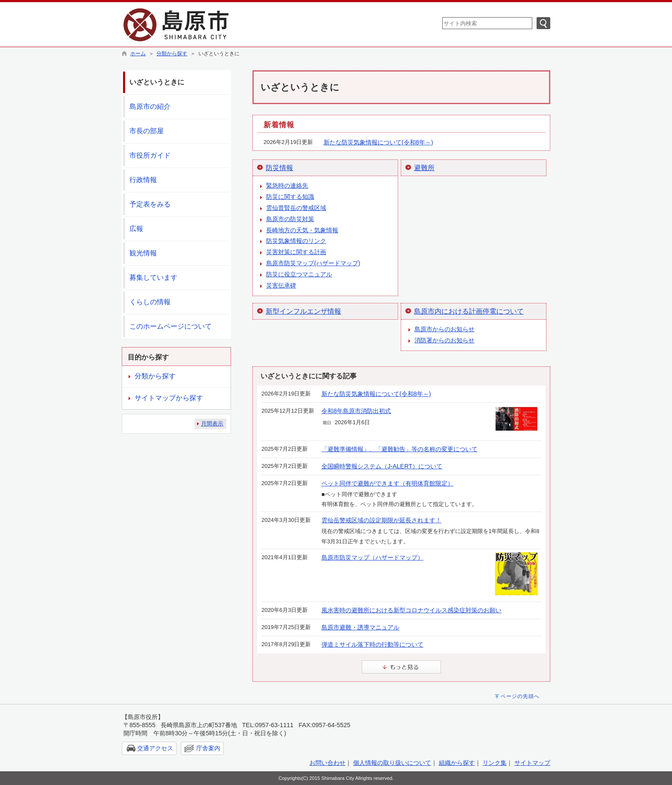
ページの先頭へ (520, 696)
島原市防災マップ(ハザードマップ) (313, 263)
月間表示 (212, 424)
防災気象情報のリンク (296, 241)
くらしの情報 (150, 302)
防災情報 (279, 168)
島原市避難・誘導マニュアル (360, 627)
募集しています (153, 277)
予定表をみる (150, 204)
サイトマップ (532, 763)
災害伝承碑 (281, 285)
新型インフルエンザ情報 (303, 311)
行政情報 (143, 180)
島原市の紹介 (150, 106)
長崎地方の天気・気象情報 (302, 230)
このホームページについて (171, 326)
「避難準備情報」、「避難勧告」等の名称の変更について (399, 449)
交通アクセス (155, 748)
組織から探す (457, 763)
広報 (136, 229)
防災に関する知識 (290, 197)
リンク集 (495, 763)
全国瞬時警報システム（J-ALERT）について (382, 466)
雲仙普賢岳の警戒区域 (296, 208)
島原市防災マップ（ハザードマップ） (372, 557)
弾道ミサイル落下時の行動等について (372, 644)
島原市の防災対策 (290, 219)
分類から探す (172, 54)
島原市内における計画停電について (469, 311)
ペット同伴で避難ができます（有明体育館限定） (387, 483)
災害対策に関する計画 (296, 252)
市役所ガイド (150, 155)
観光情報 (143, 253)
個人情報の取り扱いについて (392, 763)
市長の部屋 (147, 131)
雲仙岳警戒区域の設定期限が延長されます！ (381, 520)
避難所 (424, 168)
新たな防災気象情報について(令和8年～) (378, 142)
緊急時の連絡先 (287, 186)
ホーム (138, 54)
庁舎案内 (208, 748)
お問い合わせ (327, 763)
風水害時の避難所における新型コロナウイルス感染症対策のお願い (411, 610)
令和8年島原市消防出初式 (356, 411)
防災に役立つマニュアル (299, 274)
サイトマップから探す (169, 398)
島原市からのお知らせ (444, 329)
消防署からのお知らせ (444, 340)
